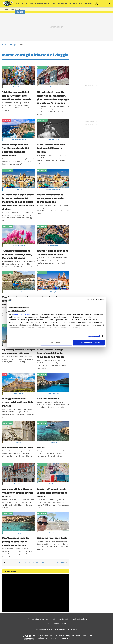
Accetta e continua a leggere (89, 343)
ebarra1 (19, 442)
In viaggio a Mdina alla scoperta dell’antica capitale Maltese (18, 402)
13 (43, 563)
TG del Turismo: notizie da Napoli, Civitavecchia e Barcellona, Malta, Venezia (17, 96)
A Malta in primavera (48, 398)
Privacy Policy (51, 619)
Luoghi (13, 45)
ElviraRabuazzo (19, 484)
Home (5, 45)
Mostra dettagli (94, 336)
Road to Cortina (55, 4)
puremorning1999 (53, 393)
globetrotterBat (53, 246)
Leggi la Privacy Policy (17, 311)
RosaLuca (53, 87)
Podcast (80, 4)
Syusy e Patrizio (69, 4)
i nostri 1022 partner (22, 314)
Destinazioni (28, 4)
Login (95, 4)
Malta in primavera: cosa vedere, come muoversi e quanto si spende (50, 198)
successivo (60, 563)
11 (37, 563)
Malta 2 (41, 447)
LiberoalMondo (53, 533)
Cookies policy (64, 619)
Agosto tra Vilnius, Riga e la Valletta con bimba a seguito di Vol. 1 (52, 493)
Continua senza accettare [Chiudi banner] (95, 300)
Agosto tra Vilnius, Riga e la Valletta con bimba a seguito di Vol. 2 (18, 493)
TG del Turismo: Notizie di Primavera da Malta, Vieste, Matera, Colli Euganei (17, 254)
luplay (19, 533)
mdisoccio (53, 442)
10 (33, 563)
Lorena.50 (19, 189)
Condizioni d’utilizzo (79, 619)
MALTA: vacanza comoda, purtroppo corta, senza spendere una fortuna (16, 542)
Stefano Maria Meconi (19, 139)
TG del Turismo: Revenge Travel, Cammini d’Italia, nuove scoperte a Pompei (50, 353)
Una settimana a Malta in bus (18, 447)
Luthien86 (19, 292)
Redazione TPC (19, 393)
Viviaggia (53, 292)
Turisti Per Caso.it (19, 87)
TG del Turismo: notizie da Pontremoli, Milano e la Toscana (51, 148)
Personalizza (56, 343)
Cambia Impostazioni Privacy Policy (56, 623)
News (20, 4)
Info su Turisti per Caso (35, 619)
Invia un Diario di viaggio (14, 9)
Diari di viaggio (41, 4)
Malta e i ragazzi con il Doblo (52, 538)
